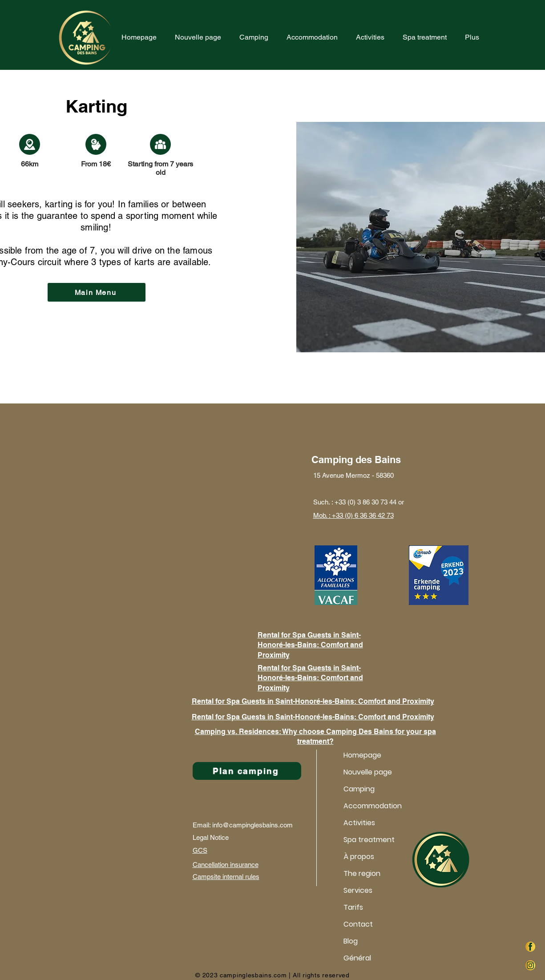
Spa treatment (369, 840)
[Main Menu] (97, 292)
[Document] (30, 144)
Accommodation (373, 806)
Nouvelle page (368, 772)
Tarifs (353, 907)
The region (362, 873)
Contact (358, 924)
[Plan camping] (247, 771)
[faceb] (530, 947)
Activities (359, 823)
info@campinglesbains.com (252, 825)
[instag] (530, 965)
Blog (351, 941)
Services (358, 890)
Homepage (362, 755)
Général (357, 958)
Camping (359, 789)
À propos (359, 857)
